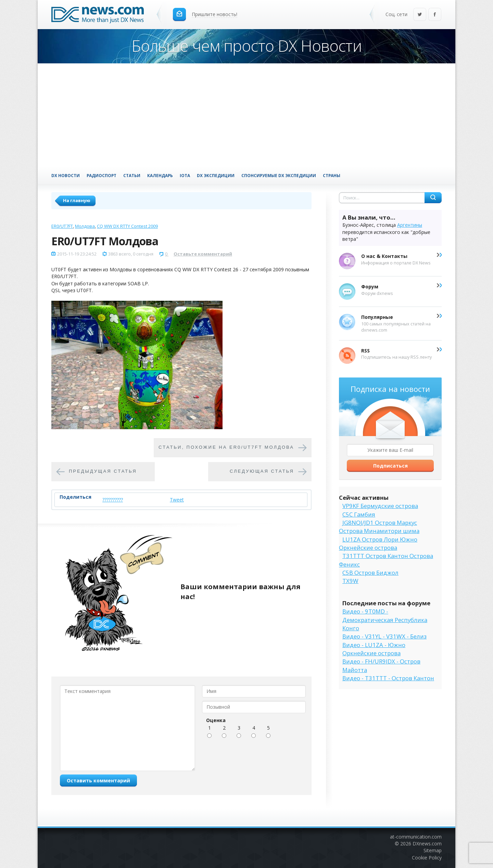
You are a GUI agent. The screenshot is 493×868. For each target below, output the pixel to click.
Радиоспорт (102, 175)
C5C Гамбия (359, 514)
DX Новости (66, 175)
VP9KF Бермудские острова (380, 506)
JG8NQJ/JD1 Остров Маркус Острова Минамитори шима (379, 527)
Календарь (160, 175)
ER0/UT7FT (62, 226)
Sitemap (433, 850)
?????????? (113, 500)
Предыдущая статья (103, 471)
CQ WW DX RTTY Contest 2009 (127, 226)
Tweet (177, 500)
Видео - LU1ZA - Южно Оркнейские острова (374, 649)
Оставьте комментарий (203, 254)
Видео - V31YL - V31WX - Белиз (384, 636)
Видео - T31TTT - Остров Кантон (388, 678)
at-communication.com (416, 837)
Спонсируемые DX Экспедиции (279, 175)
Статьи (132, 175)
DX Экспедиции (216, 175)
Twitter (420, 15)
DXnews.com (427, 844)
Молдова (85, 226)
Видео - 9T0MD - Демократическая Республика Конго (385, 620)
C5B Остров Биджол (370, 573)
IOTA (185, 175)
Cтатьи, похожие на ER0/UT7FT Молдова (226, 447)
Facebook (435, 15)
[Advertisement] (246, 115)
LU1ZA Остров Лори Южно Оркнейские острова (378, 543)
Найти (433, 198)
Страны (332, 175)
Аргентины (410, 225)
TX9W (350, 581)
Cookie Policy (427, 858)
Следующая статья (262, 471)
